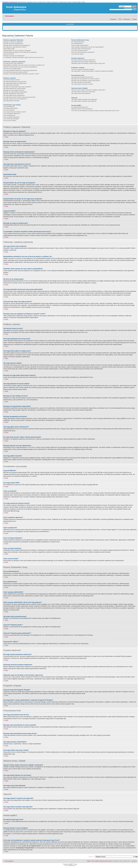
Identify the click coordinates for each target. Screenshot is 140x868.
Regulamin (113, 19)
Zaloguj (135, 19)
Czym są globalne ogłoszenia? (12, 114)
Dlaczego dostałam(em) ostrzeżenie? (14, 94)
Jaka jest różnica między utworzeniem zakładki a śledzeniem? (88, 90)
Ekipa (89, 861)
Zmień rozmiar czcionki (135, 16)
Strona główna (10, 16)
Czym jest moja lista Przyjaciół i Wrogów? (83, 69)
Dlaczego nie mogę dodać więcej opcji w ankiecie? (17, 87)
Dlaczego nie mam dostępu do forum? (14, 90)
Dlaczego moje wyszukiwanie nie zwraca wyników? (85, 79)
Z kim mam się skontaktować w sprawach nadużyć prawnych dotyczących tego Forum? (95, 111)
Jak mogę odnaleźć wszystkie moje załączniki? (84, 99)
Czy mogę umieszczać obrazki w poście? (15, 112)
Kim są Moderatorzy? (77, 43)
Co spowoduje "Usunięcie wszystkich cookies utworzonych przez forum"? (24, 57)
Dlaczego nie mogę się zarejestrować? (14, 56)
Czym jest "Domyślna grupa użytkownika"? (83, 52)
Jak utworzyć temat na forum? (12, 80)
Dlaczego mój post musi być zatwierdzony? (15, 99)
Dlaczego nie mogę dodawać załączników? (15, 92)
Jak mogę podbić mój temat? (11, 101)
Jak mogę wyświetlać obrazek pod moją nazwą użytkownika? (20, 70)
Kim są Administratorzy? (78, 42)
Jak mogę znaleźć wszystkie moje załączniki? (84, 101)
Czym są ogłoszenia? (9, 115)
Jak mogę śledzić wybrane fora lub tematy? (83, 92)
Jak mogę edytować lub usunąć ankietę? (15, 88)
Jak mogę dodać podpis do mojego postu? (15, 83)
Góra (7, 137)
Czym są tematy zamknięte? (11, 119)
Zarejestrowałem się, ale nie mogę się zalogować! (17, 50)
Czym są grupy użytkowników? (80, 45)
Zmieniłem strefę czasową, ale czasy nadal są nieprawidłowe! (20, 67)
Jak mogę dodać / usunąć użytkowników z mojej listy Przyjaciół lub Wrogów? (92, 71)
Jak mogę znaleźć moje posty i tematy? (82, 84)
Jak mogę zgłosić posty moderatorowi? (14, 95)
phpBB (71, 864)
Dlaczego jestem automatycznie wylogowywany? (17, 45)
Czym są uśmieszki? (9, 110)
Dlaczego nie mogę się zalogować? (13, 42)
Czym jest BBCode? (9, 107)
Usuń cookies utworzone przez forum (102, 861)
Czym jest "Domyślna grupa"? (79, 50)
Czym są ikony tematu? (10, 121)
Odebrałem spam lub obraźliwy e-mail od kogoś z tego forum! (88, 63)
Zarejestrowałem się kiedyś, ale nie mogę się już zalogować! (20, 52)
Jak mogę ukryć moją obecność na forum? (15, 47)
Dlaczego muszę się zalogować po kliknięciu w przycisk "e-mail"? (21, 74)
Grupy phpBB (62, 821)
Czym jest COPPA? (9, 54)
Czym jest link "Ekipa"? (78, 54)
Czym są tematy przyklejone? (12, 117)
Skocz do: (91, 857)
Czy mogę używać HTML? (11, 108)
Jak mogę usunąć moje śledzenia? (81, 93)
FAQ (120, 19)
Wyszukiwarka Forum (130, 8)
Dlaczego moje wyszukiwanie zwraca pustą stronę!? (86, 81)
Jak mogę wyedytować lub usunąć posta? (15, 82)
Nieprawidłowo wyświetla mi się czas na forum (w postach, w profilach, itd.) (24, 65)
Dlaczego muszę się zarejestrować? (13, 43)
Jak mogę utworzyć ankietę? (11, 85)
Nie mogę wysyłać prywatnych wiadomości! (83, 60)
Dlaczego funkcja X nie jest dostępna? (82, 109)
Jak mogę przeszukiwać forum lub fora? (82, 77)
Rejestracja (127, 19)
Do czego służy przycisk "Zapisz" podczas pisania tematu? (19, 97)
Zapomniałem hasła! (9, 49)
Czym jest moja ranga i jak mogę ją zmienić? (16, 72)
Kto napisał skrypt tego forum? (80, 107)
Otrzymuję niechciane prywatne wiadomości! (84, 62)
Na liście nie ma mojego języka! (12, 69)
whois (56, 844)
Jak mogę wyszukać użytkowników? (81, 82)
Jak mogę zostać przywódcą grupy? (81, 49)
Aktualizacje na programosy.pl (10, 2)
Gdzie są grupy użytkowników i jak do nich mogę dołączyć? (88, 47)
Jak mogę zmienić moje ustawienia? (13, 63)
